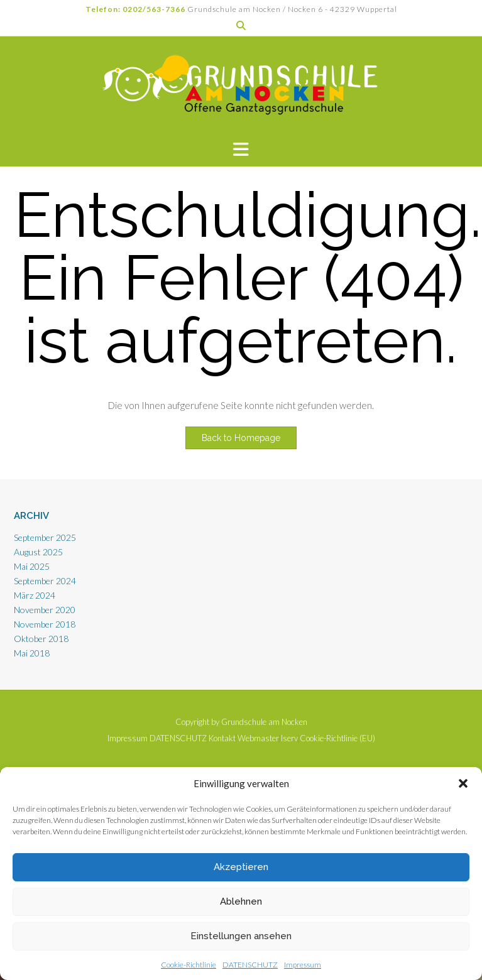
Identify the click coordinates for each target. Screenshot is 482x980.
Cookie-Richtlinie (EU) (337, 738)
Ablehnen (241, 901)
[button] (463, 783)
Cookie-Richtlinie (189, 965)
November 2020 (45, 610)
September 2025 (45, 537)
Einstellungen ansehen (241, 936)
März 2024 (35, 595)
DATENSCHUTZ (250, 965)
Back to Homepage (241, 438)
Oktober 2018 (41, 639)
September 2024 (45, 581)
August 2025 (38, 552)
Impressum (303, 965)
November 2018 (45, 624)
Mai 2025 (32, 566)
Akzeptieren (241, 867)
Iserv (289, 738)
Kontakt (222, 738)
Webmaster (258, 738)
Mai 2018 (32, 653)
